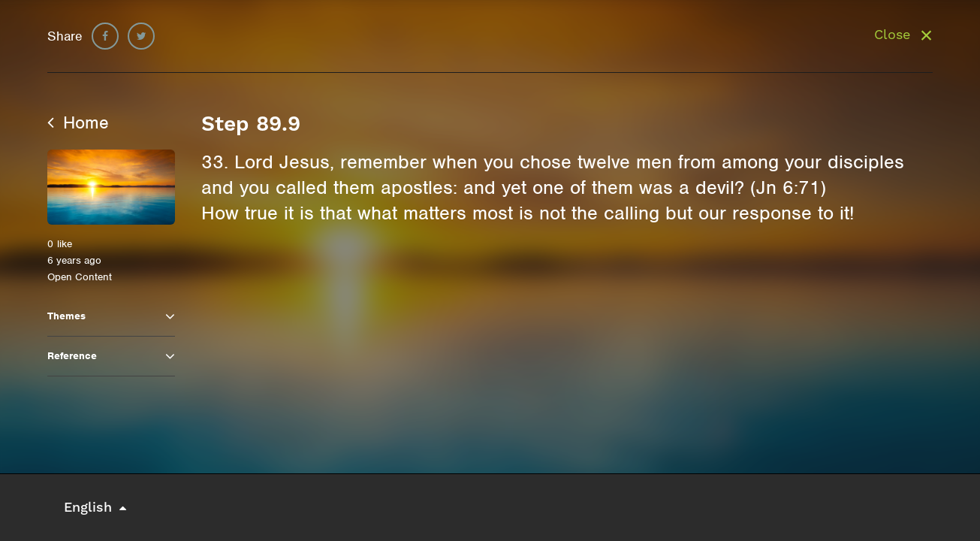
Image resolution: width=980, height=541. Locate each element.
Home (78, 122)
